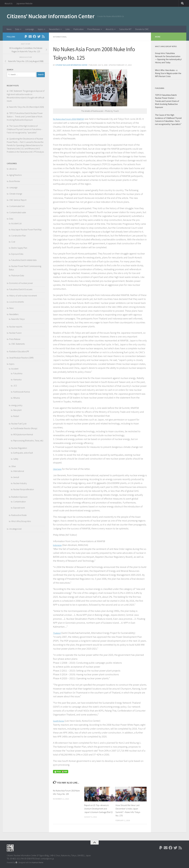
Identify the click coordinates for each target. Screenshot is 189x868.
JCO (15, 386)
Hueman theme (38, 862)
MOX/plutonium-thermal (23, 434)
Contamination (20, 502)
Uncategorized (15, 529)
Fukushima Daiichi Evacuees (21, 289)
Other (14, 466)
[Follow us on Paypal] (26, 36)
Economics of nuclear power (21, 283)
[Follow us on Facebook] (35, 36)
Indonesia (58, 545)
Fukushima (18, 373)
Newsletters (54, 29)
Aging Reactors (15, 175)
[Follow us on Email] (30, 36)
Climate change (16, 194)
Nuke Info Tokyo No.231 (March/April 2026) (27, 107)
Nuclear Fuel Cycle (19, 424)
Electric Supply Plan (19, 248)
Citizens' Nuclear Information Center (51, 16)
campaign (30, 29)
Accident (15, 369)
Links (68, 29)
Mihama (17, 398)
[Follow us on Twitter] (39, 36)
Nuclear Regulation (19, 448)
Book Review (15, 181)
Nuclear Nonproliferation (24, 489)
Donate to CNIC (142, 29)
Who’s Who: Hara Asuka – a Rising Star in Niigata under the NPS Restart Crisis (168, 73)
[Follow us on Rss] (43, 36)
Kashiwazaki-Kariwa (22, 392)
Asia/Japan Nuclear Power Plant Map (26, 230)
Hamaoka (17, 380)
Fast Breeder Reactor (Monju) (25, 428)
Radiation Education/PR (19, 351)
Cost (13, 242)
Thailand (57, 633)
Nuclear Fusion (15, 333)
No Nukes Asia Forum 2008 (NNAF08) (72, 119)
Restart (16, 416)
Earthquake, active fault (23, 453)
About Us (8, 3)
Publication (79, 29)
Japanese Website (24, 3)
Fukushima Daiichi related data (24, 260)
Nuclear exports (16, 327)
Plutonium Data (18, 276)
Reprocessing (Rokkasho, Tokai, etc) (28, 441)
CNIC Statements (18, 344)
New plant (17, 410)
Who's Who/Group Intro (21, 521)
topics (40, 29)
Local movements (17, 302)
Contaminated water (18, 212)
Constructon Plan (19, 236)
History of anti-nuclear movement (23, 296)
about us (13, 169)
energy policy (17, 405)
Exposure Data (17, 254)
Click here (58, 469)
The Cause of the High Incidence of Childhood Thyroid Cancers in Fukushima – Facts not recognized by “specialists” (25, 129)
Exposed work (19, 508)
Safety (16, 459)
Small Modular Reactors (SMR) (21, 358)
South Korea (59, 721)
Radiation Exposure (19, 497)
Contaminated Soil (17, 206)
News (9, 29)
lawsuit (16, 477)
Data (17, 29)
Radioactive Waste (19, 515)
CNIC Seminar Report (18, 200)
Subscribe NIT (125, 29)
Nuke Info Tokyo (18, 319)
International (61, 37)
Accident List (16, 223)
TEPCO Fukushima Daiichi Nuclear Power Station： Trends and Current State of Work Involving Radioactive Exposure (25, 117)
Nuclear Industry (20, 483)
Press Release (94, 29)
